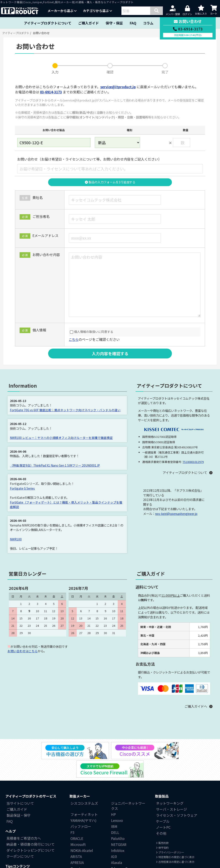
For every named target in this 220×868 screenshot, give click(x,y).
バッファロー (81, 802)
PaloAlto (118, 814)
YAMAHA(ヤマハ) (83, 796)
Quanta (76, 844)
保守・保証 (114, 23)
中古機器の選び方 (20, 849)
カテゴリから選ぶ (98, 11)
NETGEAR (119, 820)
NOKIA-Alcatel (82, 826)
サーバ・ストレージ (171, 785)
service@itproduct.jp (119, 87)
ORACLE (77, 814)
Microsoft (78, 820)
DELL (115, 808)
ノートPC (163, 803)
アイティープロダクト (16, 33)
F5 (72, 808)
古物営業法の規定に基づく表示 (175, 837)
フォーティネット (84, 790)
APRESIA (77, 838)
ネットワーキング (170, 779)
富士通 (76, 862)
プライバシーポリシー (170, 828)
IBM (114, 802)
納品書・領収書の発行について (31, 820)
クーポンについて (20, 832)
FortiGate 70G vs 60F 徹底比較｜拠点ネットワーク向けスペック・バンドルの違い (66, 410)
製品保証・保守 (18, 791)
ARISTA (76, 832)
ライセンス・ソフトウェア (177, 791)
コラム (148, 23)
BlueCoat (78, 856)
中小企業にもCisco (21, 855)
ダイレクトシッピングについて (31, 826)
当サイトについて (20, 779)
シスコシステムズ (84, 779)
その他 (161, 809)
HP (113, 790)
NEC (114, 856)
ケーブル (163, 797)
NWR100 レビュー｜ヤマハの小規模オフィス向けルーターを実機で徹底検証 (62, 438)
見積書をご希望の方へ (24, 814)
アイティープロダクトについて (48, 23)
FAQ (133, 23)
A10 (114, 832)
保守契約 (162, 823)
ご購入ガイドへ (195, 706)
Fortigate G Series (23, 488)
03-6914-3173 (51, 92)
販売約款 (162, 819)
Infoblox (118, 826)
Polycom (118, 850)
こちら (74, 339)
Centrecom (120, 862)
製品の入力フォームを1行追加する (110, 182)
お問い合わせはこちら (23, 651)
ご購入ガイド (89, 23)
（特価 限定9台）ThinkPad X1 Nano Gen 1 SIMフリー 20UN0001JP (57, 465)
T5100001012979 (193, 462)
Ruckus (76, 850)
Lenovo (117, 796)
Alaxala (117, 838)
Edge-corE (119, 844)
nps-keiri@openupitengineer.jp (178, 514)
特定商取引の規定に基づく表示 (175, 833)
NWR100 (16, 539)
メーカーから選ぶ (62, 11)
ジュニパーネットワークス (128, 782)
